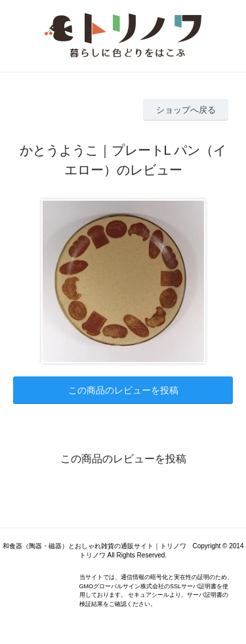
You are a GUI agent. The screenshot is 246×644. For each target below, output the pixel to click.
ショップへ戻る (186, 110)
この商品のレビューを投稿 (123, 390)
